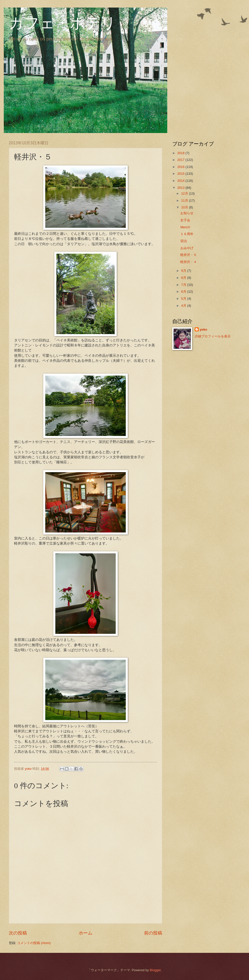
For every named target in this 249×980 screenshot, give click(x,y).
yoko (203, 329)
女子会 (185, 220)
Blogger (155, 970)
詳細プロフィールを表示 (213, 336)
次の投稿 (18, 933)
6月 (184, 292)
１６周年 (187, 234)
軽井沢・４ (189, 262)
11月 (185, 201)
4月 (184, 306)
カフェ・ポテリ (62, 23)
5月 (184, 299)
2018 (181, 153)
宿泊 (184, 241)
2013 (181, 188)
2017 (181, 160)
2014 (181, 181)
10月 (185, 207)
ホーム (86, 933)
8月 (184, 278)
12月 (185, 193)
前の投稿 (153, 933)
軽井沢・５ (189, 255)
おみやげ (187, 248)
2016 (181, 167)
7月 (184, 285)
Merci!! (185, 227)
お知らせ (187, 213)
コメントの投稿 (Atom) (34, 943)
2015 (181, 174)
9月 (184, 271)
